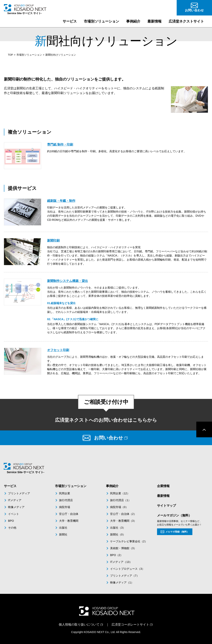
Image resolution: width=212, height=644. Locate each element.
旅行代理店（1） (121, 500)
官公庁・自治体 (69, 514)
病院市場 (65, 507)
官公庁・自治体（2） (123, 514)
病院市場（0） (119, 507)
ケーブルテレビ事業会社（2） (129, 541)
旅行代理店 (66, 500)
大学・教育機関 (69, 521)
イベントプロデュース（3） (127, 569)
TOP (10, 55)
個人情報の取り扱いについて (79, 625)
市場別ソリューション (29, 55)
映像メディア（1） (122, 582)
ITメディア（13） (121, 562)
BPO (11, 521)
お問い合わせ (109, 438)
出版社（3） (118, 528)
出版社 (63, 528)
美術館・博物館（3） (123, 548)
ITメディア (15, 500)
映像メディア (16, 507)
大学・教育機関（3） (123, 521)
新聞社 (63, 534)
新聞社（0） (118, 534)
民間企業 (65, 493)
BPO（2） (117, 555)
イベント (14, 514)
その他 (12, 528)
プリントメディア (19, 493)
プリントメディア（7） (125, 576)
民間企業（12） (120, 493)
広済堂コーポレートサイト (130, 625)
